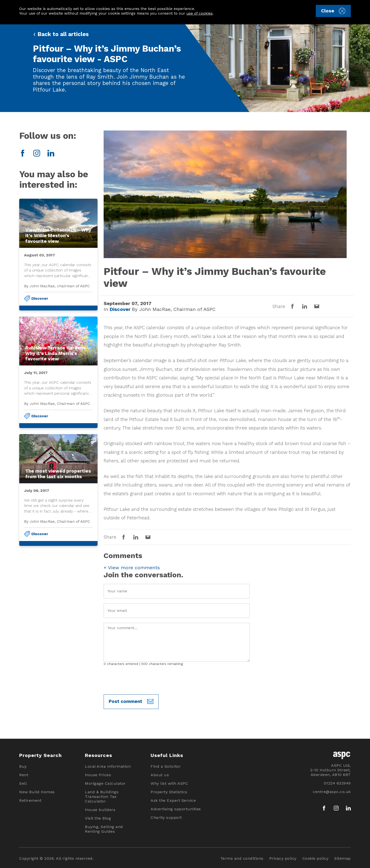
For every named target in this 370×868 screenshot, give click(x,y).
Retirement (30, 800)
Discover (40, 298)
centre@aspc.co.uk (332, 792)
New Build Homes (37, 792)
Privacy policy (283, 858)
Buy (23, 766)
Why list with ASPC (169, 783)
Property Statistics (169, 792)
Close (333, 11)
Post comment (131, 702)
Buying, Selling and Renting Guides (104, 829)
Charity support (166, 817)
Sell (23, 783)
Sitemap (343, 858)
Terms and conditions (242, 858)
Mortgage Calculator (105, 783)
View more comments (132, 568)
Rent (24, 775)
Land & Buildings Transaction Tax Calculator (102, 797)
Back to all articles (61, 34)
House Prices (98, 775)
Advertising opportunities (176, 809)
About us (160, 775)
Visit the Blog (98, 818)
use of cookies (199, 13)
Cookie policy (316, 858)
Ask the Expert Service (173, 800)
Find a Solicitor (166, 766)
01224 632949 (337, 783)
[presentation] (141, 680)
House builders (100, 810)
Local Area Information (108, 766)
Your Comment (177, 642)
